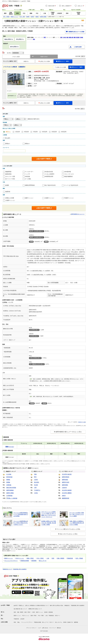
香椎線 (8, 480)
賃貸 (53, 558)
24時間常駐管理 (49, 176)
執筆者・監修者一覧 (68, 622)
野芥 (35, 477)
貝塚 (35, 474)
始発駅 (7, 185)
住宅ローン (57, 616)
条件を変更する (14, 47)
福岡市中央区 (66, 482)
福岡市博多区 (66, 477)
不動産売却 (16, 619)
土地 (48, 558)
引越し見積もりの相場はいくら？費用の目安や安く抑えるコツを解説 (77, 523)
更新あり (27, 144)
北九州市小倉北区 (67, 474)
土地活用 (22, 619)
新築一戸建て (30, 558)
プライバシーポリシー (31, 628)
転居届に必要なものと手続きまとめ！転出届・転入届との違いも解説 (49, 523)
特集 (15, 622)
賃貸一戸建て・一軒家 (30, 612)
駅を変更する (20, 39)
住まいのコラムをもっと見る (68, 534)
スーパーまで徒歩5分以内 (71, 185)
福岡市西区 (65, 485)
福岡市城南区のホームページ (78, 214)
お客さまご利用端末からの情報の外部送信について (37, 605)
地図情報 (76, 622)
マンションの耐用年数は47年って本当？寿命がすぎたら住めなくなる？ (21, 523)
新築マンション (9, 558)
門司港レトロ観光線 (12, 498)
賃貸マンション (40, 612)
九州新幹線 (9, 496)
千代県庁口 (37, 490)
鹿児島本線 (9, 477)
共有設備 (27, 176)
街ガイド (52, 622)
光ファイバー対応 (10, 179)
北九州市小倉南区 (67, 490)
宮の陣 (36, 485)
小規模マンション (10, 200)
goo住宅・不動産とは (19, 605)
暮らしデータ (43, 561)
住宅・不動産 (79, 558)
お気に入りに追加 (44, 61)
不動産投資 (70, 558)
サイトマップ (53, 628)
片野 (35, 488)
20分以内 (64, 132)
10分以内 (45, 132)
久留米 (36, 480)
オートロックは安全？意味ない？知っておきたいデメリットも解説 (77, 514)
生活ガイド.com (82, 422)
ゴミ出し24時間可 (49, 174)
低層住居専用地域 (30, 185)
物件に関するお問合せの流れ (57, 605)
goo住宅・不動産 (5, 605)
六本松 (36, 493)
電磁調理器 (8, 172)
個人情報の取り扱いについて (20, 609)
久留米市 (64, 488)
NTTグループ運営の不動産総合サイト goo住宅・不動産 (16, 1)
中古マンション (20, 558)
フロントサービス (69, 174)
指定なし (8, 132)
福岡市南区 (65, 480)
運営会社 (59, 628)
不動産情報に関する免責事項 (20, 569)
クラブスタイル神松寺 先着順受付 (14, 67)
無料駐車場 (8, 174)
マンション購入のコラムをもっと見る (68, 529)
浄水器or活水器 (49, 172)
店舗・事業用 (60, 558)
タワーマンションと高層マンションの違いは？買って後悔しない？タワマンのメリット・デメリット (49, 514)
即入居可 (8, 138)
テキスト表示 (16, 57)
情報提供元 (67, 605)
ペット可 (27, 174)
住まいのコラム (59, 622)
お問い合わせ (45, 628)
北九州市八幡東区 (67, 493)
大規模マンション (49, 198)
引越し (19, 622)
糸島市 (64, 496)
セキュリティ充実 (10, 176)
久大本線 (9, 474)
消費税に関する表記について (35, 609)
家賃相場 (34, 561)
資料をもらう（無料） (63, 61)
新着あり (8, 144)
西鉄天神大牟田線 (11, 488)
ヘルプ (39, 628)
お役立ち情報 (4, 622)
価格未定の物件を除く (34, 119)
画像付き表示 (44, 57)
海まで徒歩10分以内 (50, 185)
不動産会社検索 (25, 561)
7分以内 (35, 132)
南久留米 (37, 482)
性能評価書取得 (68, 176)
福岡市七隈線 (10, 493)
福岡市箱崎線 (10, 490)
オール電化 (28, 179)
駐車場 (46, 612)
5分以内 (26, 132)
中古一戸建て (40, 558)
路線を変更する (9, 39)
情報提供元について (7, 569)
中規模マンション (69, 198)
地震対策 (8, 192)
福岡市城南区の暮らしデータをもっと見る (68, 432)
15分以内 (54, 132)
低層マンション (29, 198)
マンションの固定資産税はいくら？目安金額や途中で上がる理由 (21, 514)
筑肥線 (8, 482)
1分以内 (17, 132)
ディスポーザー (29, 172)
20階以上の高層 (10, 198)
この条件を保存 (78, 47)
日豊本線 (9, 485)
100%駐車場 (67, 172)
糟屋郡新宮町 (66, 498)
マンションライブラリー (11, 561)
